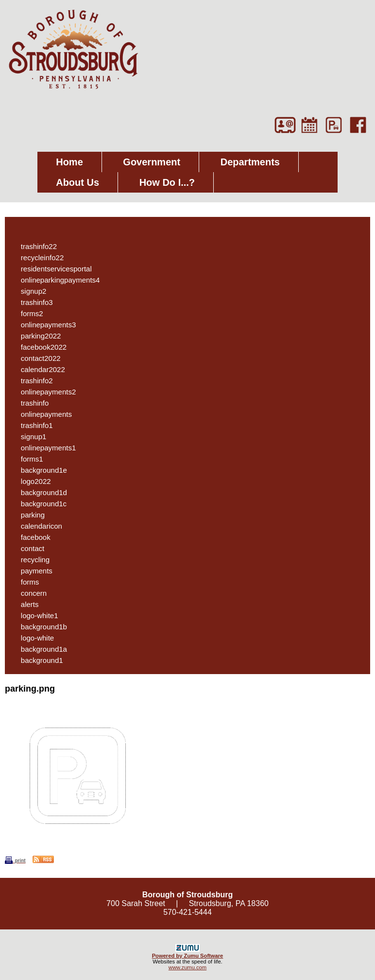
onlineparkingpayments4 (55, 280)
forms (25, 582)
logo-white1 (34, 615)
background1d (39, 492)
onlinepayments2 (43, 392)
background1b (39, 627)
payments (32, 571)
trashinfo (30, 403)
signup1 (28, 437)
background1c (39, 504)
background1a (39, 649)
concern (29, 593)
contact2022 (36, 358)
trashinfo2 (32, 381)
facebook (31, 537)
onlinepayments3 (43, 325)
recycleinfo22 (37, 258)
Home (69, 162)
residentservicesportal (51, 269)
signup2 (28, 291)
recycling (30, 560)
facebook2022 (39, 347)
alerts (25, 604)
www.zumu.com (187, 967)
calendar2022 (38, 369)
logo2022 (31, 481)
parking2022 (36, 336)
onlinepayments (41, 414)
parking (28, 515)
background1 (37, 660)
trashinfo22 (34, 246)
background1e (39, 470)
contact (27, 548)
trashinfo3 (32, 302)
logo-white (32, 638)
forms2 (27, 313)
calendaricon (36, 526)
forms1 (27, 459)
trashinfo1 (32, 425)
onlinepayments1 (43, 448)
